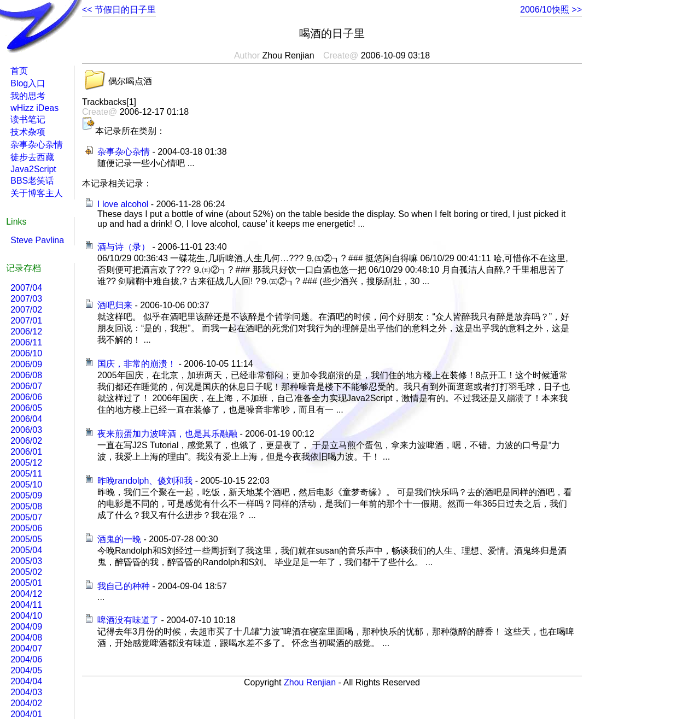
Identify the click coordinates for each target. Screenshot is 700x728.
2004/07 (26, 648)
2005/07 (26, 517)
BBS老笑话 (32, 181)
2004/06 (26, 659)
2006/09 (26, 364)
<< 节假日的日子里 (119, 10)
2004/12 (26, 594)
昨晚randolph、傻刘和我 (145, 481)
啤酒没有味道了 (128, 620)
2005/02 (26, 572)
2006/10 (26, 353)
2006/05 (26, 408)
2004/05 (26, 670)
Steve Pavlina (37, 240)
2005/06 (26, 528)
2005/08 (26, 506)
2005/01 (26, 583)
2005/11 (26, 474)
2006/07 (26, 386)
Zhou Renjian (310, 682)
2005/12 (26, 463)
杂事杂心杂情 (124, 152)
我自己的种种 (124, 586)
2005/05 (26, 539)
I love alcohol (123, 204)
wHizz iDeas (34, 108)
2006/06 (26, 397)
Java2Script (33, 169)
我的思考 (28, 96)
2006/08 (26, 375)
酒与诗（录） (124, 247)
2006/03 (26, 430)
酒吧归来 (115, 305)
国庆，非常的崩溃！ (137, 364)
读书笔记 (28, 119)
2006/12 (26, 331)
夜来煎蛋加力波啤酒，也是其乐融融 (167, 434)
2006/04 (26, 419)
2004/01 (26, 714)
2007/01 (26, 321)
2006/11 (26, 342)
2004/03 (26, 692)
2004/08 (26, 638)
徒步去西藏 (32, 157)
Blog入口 (28, 83)
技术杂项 (28, 132)
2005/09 (26, 495)
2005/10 (26, 485)
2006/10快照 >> (551, 10)
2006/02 (26, 441)
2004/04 (26, 681)
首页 (19, 71)
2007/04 (26, 288)
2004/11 (26, 605)
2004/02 (26, 703)
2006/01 (26, 452)
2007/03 (26, 299)
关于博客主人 (37, 193)
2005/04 (26, 550)
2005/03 (26, 561)
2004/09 (26, 627)
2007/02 (26, 310)
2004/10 (26, 616)
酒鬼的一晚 (119, 539)
